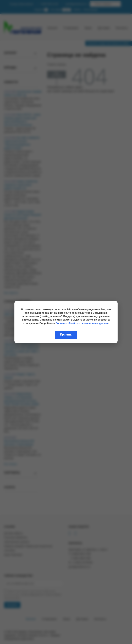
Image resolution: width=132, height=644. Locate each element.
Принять (66, 335)
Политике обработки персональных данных (82, 323)
